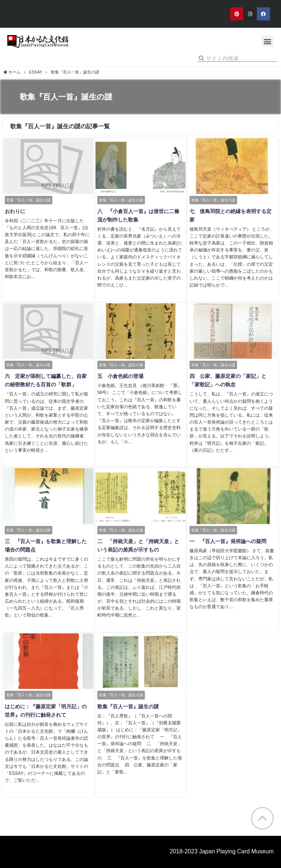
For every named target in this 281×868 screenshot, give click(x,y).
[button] (268, 41)
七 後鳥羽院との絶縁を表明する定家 (233, 211)
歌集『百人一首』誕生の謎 (128, 705)
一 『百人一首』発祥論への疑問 (228, 541)
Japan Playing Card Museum (236, 850)
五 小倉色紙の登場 (120, 376)
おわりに (15, 211)
